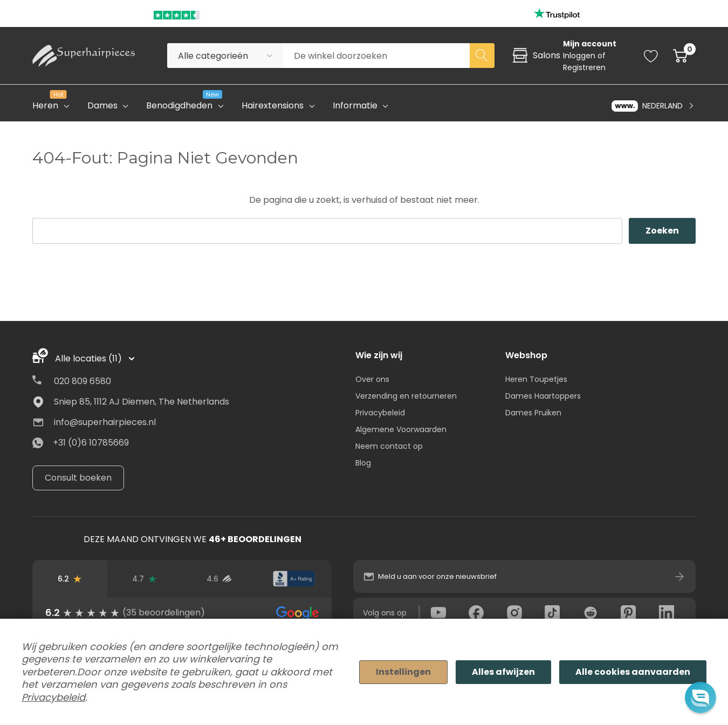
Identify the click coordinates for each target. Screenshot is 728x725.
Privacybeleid (380, 413)
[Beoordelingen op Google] (70, 579)
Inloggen (580, 56)
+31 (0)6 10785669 (91, 443)
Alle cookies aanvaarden (633, 672)
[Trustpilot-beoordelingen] (145, 579)
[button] (700, 697)
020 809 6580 (83, 381)
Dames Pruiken (533, 413)
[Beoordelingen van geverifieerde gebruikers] (219, 579)
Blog (363, 463)
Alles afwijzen (503, 672)
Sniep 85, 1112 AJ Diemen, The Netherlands (142, 402)
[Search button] (482, 56)
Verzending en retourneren (406, 396)
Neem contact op (389, 446)
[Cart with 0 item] (680, 56)
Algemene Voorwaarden (401, 429)
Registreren (584, 67)
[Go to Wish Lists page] (651, 56)
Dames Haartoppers (543, 396)
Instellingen (403, 672)
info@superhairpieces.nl (105, 422)
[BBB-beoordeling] (294, 579)
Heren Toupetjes (536, 379)
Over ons (372, 379)
